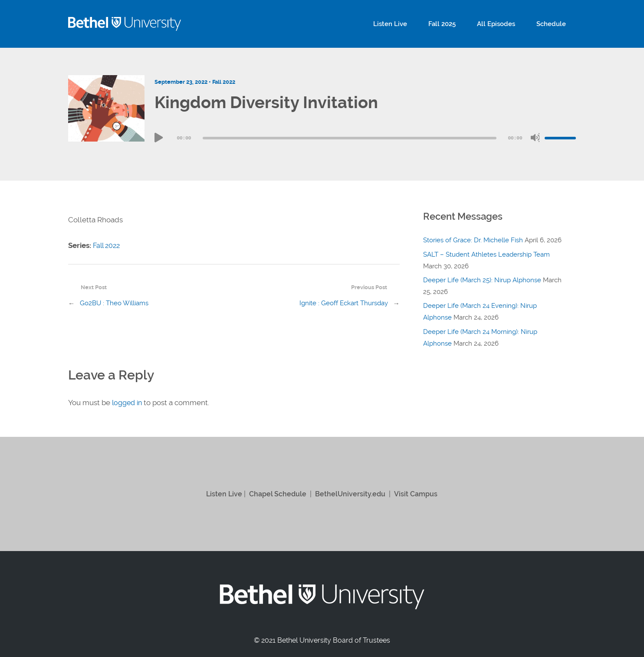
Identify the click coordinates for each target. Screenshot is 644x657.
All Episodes (506, 24)
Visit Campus (418, 494)
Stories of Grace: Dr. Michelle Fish (473, 240)
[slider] (350, 138)
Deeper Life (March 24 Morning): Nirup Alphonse (480, 336)
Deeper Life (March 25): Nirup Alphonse (482, 280)
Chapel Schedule (277, 494)
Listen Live (413, 24)
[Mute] (535, 138)
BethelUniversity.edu (351, 494)
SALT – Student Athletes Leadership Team (486, 254)
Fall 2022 (224, 82)
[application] (365, 138)
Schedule (555, 24)
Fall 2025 (458, 24)
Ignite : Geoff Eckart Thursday (344, 304)
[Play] (159, 138)
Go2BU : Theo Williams (114, 304)
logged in (128, 403)
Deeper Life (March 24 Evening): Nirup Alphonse (480, 311)
